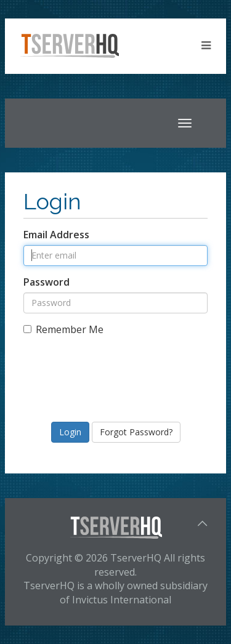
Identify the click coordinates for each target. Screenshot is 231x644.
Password (47, 282)
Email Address (56, 235)
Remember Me (63, 329)
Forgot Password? (136, 432)
